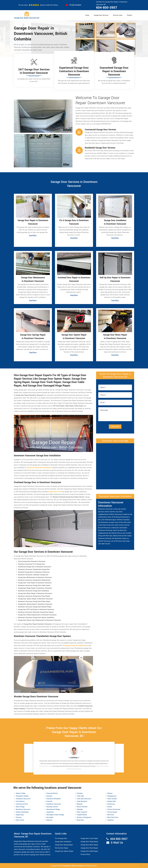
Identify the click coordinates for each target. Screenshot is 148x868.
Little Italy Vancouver (84, 798)
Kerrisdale (50, 817)
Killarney (49, 820)
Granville (49, 801)
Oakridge (80, 809)
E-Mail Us (117, 842)
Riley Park (80, 820)
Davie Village (20, 806)
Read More (33, 235)
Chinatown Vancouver (23, 798)
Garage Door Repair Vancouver (74, 865)
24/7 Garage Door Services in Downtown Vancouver (34, 71)
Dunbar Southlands (22, 812)
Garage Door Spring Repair (64, 845)
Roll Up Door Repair (62, 848)
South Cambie (112, 798)
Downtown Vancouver (23, 809)
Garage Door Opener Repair (64, 851)
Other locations (82, 812)
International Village (53, 809)
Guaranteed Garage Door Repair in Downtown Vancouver (114, 71)
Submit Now (115, 426)
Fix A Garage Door (61, 838)
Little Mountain (82, 801)
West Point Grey (113, 817)
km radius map (115, 466)
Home (87, 15)
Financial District (52, 793)
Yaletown (110, 820)
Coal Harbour (20, 801)
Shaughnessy (112, 796)
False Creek (20, 820)
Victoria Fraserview (114, 809)
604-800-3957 (107, 8)
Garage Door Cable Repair (89, 851)
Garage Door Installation (63, 841)
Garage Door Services (101, 15)
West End (110, 814)
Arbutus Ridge (21, 793)
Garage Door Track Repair (89, 838)
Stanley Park (112, 801)
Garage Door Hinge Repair (89, 841)
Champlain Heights (22, 796)
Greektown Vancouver (54, 804)
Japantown (50, 812)
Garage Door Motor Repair (89, 845)
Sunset (110, 806)
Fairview (19, 817)
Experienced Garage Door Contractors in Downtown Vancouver (74, 71)
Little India (80, 796)
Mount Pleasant (82, 806)
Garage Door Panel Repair (89, 848)
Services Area (118, 15)
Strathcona (111, 804)
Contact (129, 15)
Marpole (80, 804)
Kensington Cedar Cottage (55, 814)
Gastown (49, 796)
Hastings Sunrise (52, 806)
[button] (68, 751)
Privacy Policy (85, 854)
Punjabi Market (82, 814)
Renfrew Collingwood (84, 817)
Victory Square (112, 812)
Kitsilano (80, 793)
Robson (110, 793)
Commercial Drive (22, 804)
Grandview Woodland (53, 798)
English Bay (20, 814)
